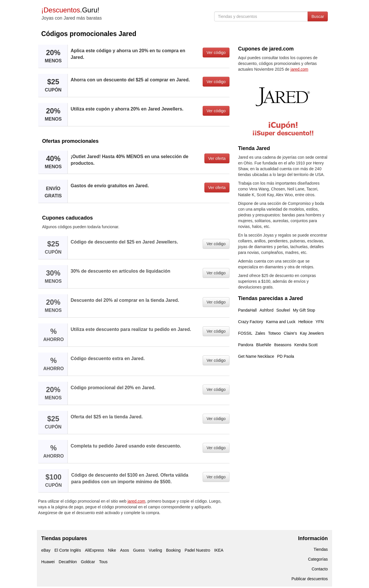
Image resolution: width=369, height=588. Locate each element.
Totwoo (274, 333)
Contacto (320, 569)
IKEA (219, 550)
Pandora (246, 345)
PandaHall (247, 310)
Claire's (290, 333)
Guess (139, 550)
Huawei (48, 562)
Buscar (318, 16)
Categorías (318, 559)
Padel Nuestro (197, 550)
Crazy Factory (251, 322)
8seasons (283, 345)
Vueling (155, 550)
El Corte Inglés (68, 550)
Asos (124, 550)
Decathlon (68, 562)
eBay (46, 550)
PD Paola (286, 356)
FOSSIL (245, 333)
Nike (112, 550)
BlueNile (264, 345)
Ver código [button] (216, 53)
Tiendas (321, 549)
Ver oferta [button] (217, 158)
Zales (260, 333)
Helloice (306, 322)
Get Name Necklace (256, 356)
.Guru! (70, 10)
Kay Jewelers (312, 333)
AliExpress (95, 550)
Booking (173, 550)
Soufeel (283, 310)
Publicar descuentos (310, 579)
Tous (103, 562)
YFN (320, 322)
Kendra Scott (306, 345)
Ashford (266, 310)
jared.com (137, 501)
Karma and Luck (281, 322)
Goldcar (88, 562)
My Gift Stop (304, 310)
